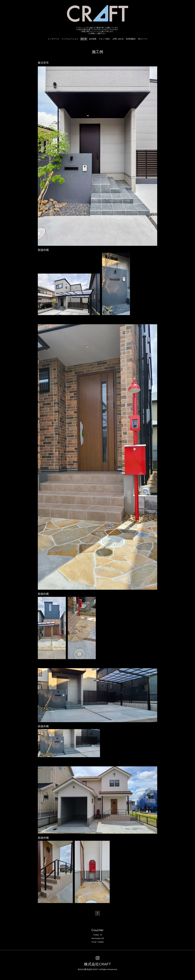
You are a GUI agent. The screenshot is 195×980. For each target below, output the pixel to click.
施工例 (84, 39)
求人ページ (143, 39)
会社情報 (93, 39)
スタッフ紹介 (104, 39)
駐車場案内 (131, 39)
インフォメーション (70, 39)
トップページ (53, 39)
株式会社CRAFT (97, 964)
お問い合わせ (118, 39)
